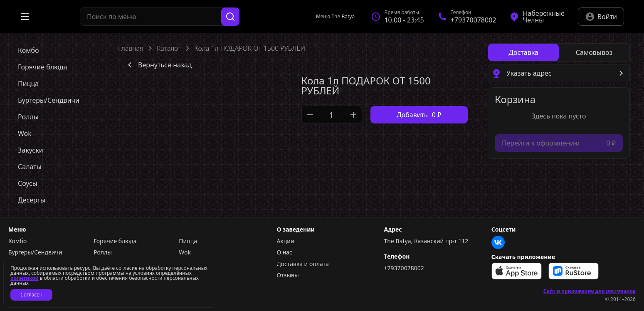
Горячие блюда (115, 241)
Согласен (31, 295)
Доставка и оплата (302, 264)
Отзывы (287, 275)
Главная (131, 48)
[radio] (523, 52)
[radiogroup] (559, 52)
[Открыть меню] (25, 17)
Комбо (17, 241)
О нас (284, 252)
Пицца (188, 241)
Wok (185, 252)
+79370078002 (404, 268)
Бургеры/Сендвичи (35, 252)
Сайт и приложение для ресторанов (590, 291)
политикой (25, 278)
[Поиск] (230, 17)
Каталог (169, 48)
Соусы (187, 264)
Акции (285, 241)
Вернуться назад (158, 65)
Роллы (103, 252)
